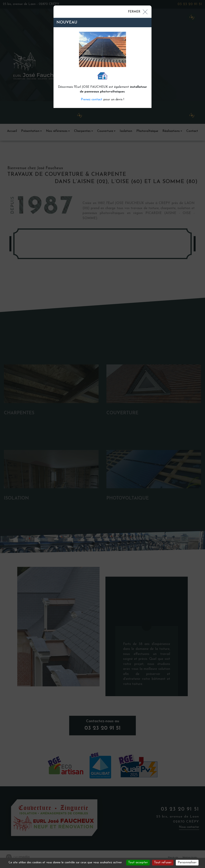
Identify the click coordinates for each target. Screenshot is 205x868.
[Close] (138, 12)
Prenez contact (92, 100)
